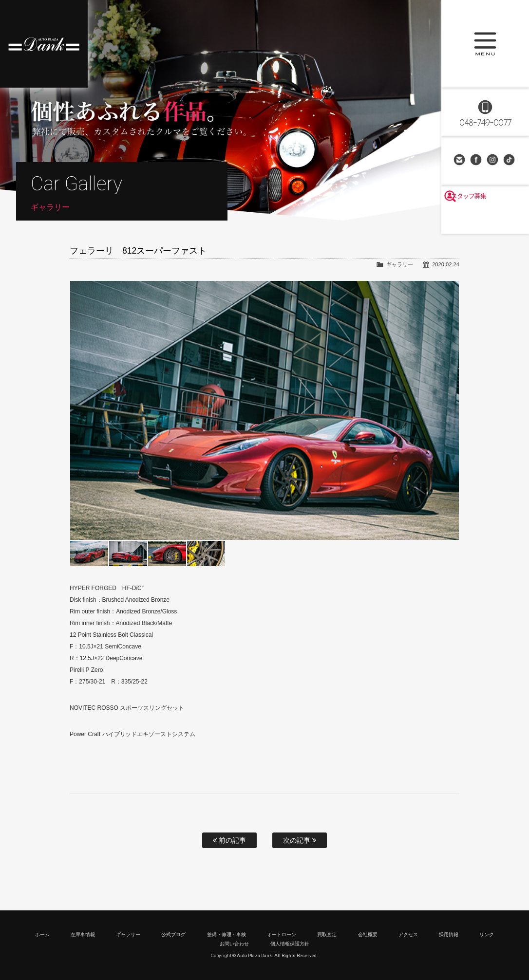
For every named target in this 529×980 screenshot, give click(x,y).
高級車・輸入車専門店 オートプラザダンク (44, 44)
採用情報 (449, 934)
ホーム (42, 934)
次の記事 (300, 840)
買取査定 (327, 934)
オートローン (282, 934)
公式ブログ (173, 934)
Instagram (493, 161)
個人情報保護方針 (290, 944)
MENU (485, 44)
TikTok (510, 161)
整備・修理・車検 (227, 934)
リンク (487, 934)
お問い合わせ (460, 161)
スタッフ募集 (485, 220)
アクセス (408, 934)
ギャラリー (400, 264)
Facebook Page (477, 161)
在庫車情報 (83, 934)
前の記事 (229, 840)
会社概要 (368, 934)
